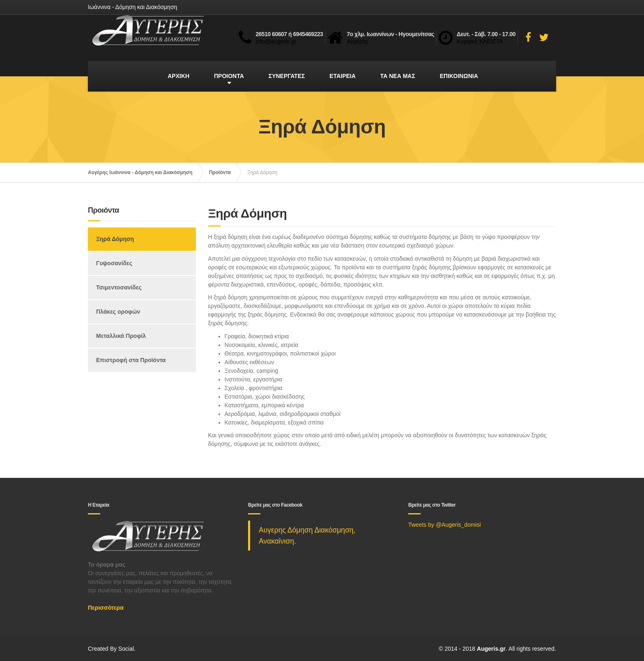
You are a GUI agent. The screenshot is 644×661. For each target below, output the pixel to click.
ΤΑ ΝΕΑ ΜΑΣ (398, 76)
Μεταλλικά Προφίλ (121, 336)
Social (126, 649)
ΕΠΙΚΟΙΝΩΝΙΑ (459, 76)
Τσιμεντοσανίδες (119, 287)
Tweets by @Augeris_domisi (445, 525)
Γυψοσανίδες (114, 263)
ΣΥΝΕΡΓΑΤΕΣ (287, 76)
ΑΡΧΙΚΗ (178, 76)
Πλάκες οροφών (118, 312)
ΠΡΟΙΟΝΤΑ (229, 76)
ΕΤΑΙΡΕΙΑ (343, 76)
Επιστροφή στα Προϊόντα (131, 360)
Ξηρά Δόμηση (115, 239)
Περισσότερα (106, 608)
